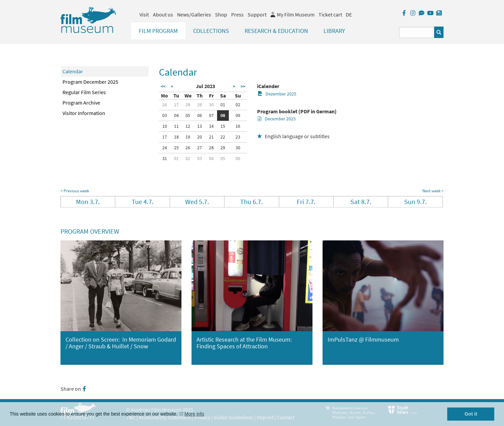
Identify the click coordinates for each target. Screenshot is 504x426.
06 (200, 115)
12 (188, 126)
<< (163, 86)
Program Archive (81, 103)
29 (200, 105)
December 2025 (277, 119)
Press (237, 14)
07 (211, 115)
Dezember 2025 (277, 94)
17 (165, 137)
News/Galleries (194, 14)
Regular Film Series (84, 92)
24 (165, 148)
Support (257, 14)
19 (188, 137)
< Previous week (75, 191)
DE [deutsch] (349, 14)
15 (223, 126)
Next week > (433, 191)
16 (238, 126)
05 (188, 115)
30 (211, 105)
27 (176, 105)
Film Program (158, 31)
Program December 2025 (90, 82)
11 (176, 126)
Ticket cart (330, 14)
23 (238, 137)
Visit (144, 14)
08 (223, 115)
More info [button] (194, 414)
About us (163, 14)
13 (200, 126)
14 (211, 126)
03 (165, 115)
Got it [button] (471, 414)
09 (238, 115)
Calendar (73, 71)
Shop (221, 14)
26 (165, 105)
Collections (211, 31)
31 (165, 158)
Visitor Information (84, 113)
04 (176, 115)
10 (165, 126)
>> (243, 86)
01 (223, 105)
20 (200, 137)
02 (238, 105)
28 (188, 105)
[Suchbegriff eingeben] (417, 32)
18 (176, 137)
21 (211, 137)
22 (223, 137)
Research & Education (276, 31)
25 (176, 148)
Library (334, 31)
